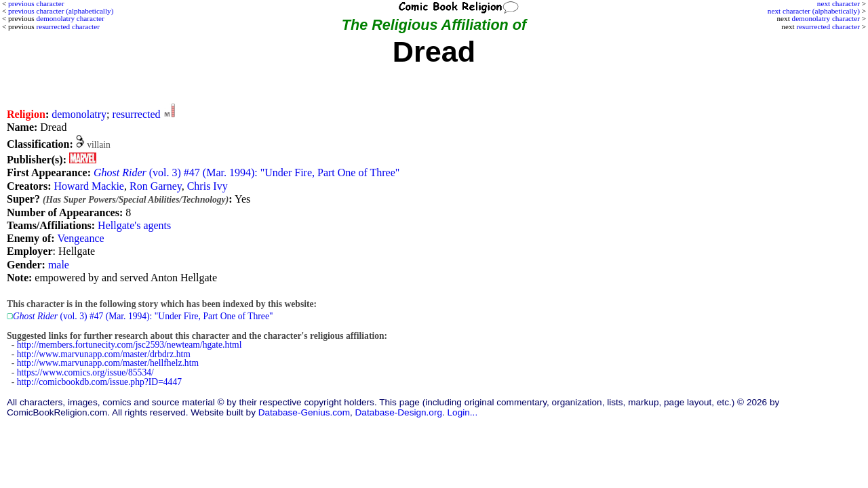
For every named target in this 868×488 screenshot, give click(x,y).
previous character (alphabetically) (61, 11)
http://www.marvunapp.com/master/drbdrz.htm (104, 354)
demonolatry (79, 114)
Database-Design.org (399, 412)
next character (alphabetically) (814, 11)
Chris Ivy (208, 186)
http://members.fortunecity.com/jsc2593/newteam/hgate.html (130, 345)
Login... (463, 412)
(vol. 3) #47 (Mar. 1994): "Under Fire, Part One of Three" (246, 172)
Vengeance (80, 238)
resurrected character (828, 26)
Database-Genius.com (304, 412)
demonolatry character (826, 18)
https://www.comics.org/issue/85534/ (85, 372)
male (59, 265)
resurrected (137, 114)
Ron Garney (156, 186)
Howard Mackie (89, 186)
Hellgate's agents (134, 225)
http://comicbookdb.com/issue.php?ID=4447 (99, 382)
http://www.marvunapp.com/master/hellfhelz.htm (108, 363)
